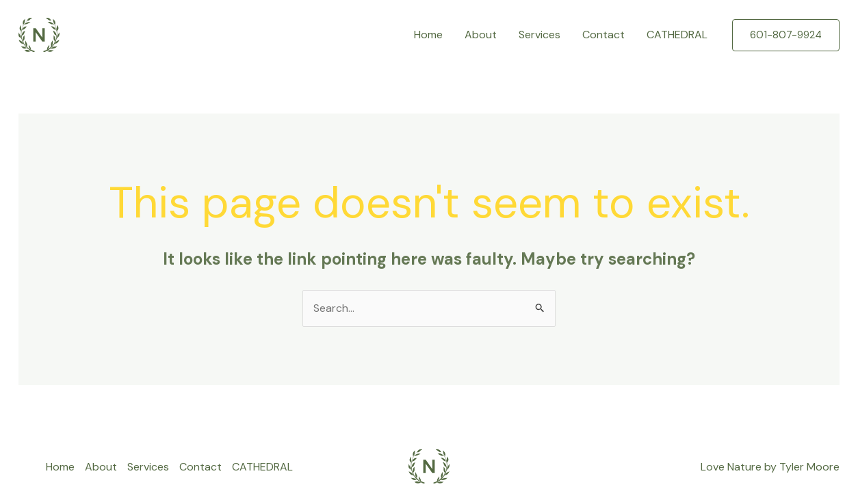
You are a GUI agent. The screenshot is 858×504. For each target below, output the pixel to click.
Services (539, 35)
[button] (786, 35)
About (481, 35)
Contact (603, 35)
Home (428, 35)
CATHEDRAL (677, 35)
